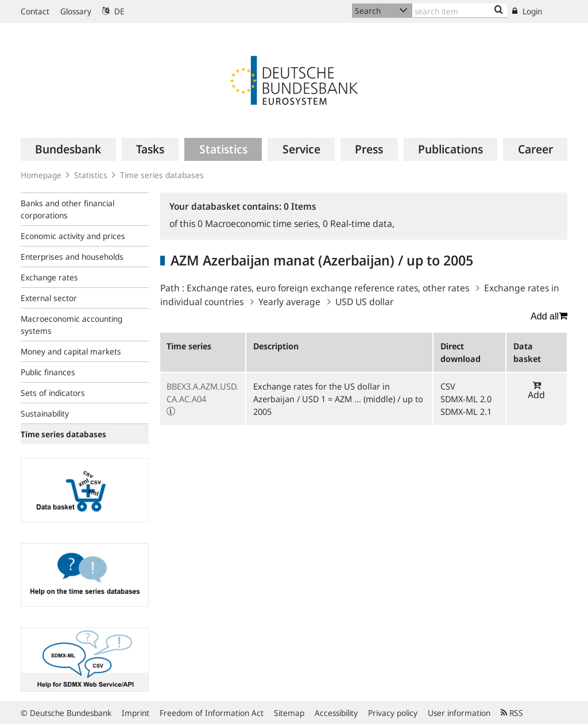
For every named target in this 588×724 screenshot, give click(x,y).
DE (113, 11)
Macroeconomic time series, (260, 224)
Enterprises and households (72, 257)
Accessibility (336, 713)
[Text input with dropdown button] (460, 11)
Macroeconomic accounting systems (71, 325)
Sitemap (289, 713)
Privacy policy (393, 713)
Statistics (91, 175)
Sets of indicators (53, 393)
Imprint (136, 713)
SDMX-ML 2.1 (466, 411)
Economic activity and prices (73, 236)
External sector (49, 298)
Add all (549, 316)
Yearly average (289, 302)
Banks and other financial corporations (67, 209)
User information (459, 713)
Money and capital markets (71, 351)
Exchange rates (49, 277)
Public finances (48, 372)
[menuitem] (68, 149)
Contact (35, 11)
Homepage (41, 175)
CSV (448, 386)
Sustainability (45, 413)
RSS (512, 713)
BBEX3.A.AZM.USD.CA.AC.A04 (202, 392)
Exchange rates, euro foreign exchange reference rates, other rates (328, 288)
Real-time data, (359, 224)
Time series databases (162, 175)
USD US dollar (364, 302)
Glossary (76, 11)
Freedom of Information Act (212, 713)
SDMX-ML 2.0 (466, 399)
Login (527, 11)
